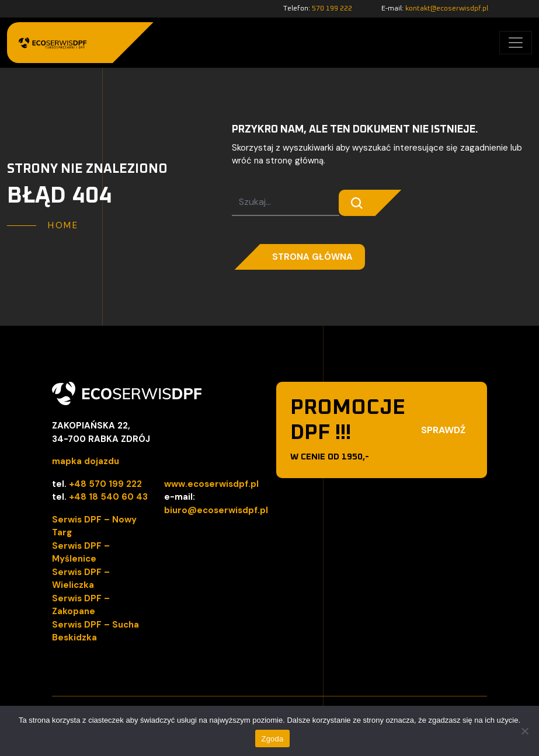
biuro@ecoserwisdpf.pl (216, 510)
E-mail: (435, 9)
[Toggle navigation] (516, 43)
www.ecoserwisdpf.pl (211, 484)
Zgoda (272, 739)
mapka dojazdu (86, 461)
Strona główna (312, 257)
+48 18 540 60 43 (108, 497)
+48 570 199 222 (105, 484)
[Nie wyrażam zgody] (524, 731)
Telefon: (318, 9)
